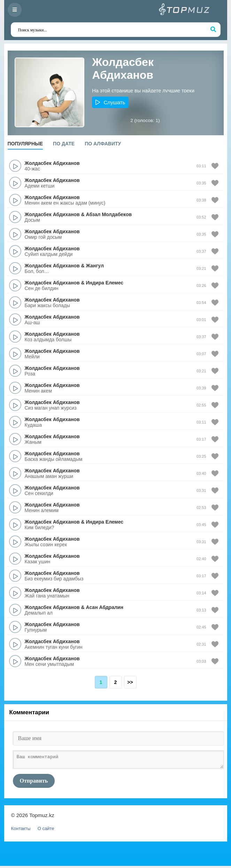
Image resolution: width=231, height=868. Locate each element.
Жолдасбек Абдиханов (52, 163)
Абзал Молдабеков (109, 214)
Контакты (21, 831)
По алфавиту (103, 144)
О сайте (46, 831)
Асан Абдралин (104, 607)
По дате (64, 144)
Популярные (25, 144)
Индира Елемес (105, 283)
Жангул (95, 266)
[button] (110, 102)
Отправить (34, 783)
